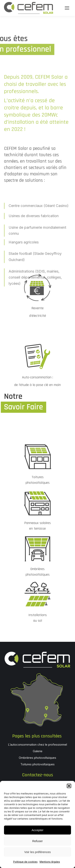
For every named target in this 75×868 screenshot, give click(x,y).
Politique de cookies (25, 862)
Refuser (37, 841)
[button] (69, 786)
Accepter (37, 830)
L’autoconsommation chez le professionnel (37, 745)
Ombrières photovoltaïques (37, 758)
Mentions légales (50, 862)
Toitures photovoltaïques (37, 764)
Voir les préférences (37, 852)
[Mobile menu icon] (67, 8)
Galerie (38, 751)
